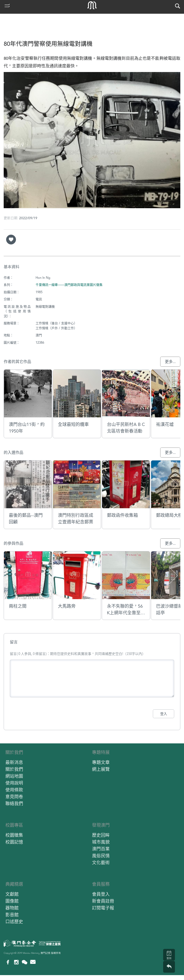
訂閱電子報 (103, 908)
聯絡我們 (14, 804)
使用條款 (14, 790)
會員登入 (101, 894)
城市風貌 (101, 842)
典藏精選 (14, 884)
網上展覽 (101, 769)
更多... (170, 362)
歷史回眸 (101, 835)
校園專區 (14, 825)
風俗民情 (101, 856)
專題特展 (101, 752)
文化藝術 (101, 863)
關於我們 (14, 752)
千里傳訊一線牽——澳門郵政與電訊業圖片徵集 (69, 285)
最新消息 (14, 762)
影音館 (12, 915)
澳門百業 (101, 849)
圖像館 (12, 901)
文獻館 (12, 894)
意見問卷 (14, 797)
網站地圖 (14, 776)
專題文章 (101, 762)
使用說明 (14, 783)
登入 (164, 714)
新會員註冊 (103, 901)
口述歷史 (14, 922)
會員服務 (101, 884)
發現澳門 (101, 825)
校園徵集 (14, 835)
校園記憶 (14, 842)
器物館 (12, 908)
